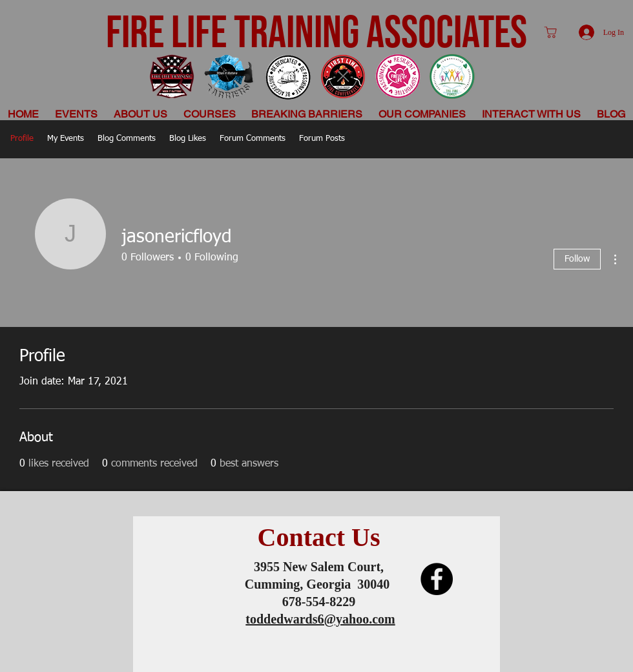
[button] (141, 114)
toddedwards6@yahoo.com (320, 619)
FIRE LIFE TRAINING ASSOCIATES (316, 34)
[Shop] (550, 32)
